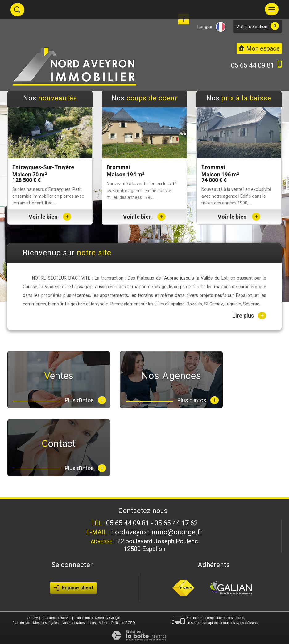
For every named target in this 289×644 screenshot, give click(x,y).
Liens (92, 623)
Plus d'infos (85, 400)
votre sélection (252, 27)
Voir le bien (50, 217)
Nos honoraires (73, 623)
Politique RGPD (123, 623)
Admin (103, 623)
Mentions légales (46, 623)
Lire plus (249, 316)
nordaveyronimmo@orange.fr (157, 532)
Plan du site (21, 623)
